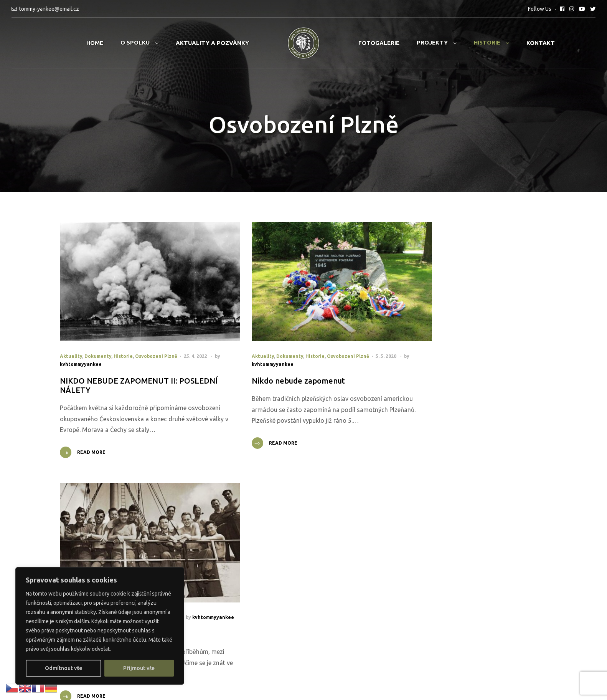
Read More (91, 446)
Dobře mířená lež (424, 364)
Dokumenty (98, 339)
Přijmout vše (139, 668)
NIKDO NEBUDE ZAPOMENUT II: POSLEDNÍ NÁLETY (119, 368)
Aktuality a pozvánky (212, 43)
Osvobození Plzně (156, 339)
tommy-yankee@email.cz (49, 9)
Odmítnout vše (64, 668)
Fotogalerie (379, 43)
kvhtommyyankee (94, 347)
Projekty (432, 42)
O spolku (135, 42)
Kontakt (541, 43)
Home (95, 43)
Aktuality (71, 339)
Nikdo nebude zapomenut (273, 364)
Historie (487, 42)
